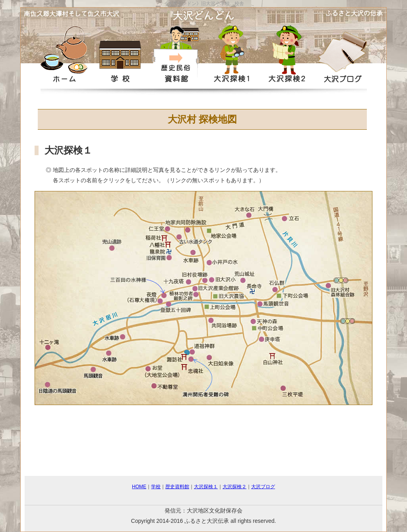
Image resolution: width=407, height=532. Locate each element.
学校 (156, 487)
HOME (139, 487)
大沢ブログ (263, 487)
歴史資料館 (177, 487)
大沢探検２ (235, 487)
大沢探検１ (206, 487)
